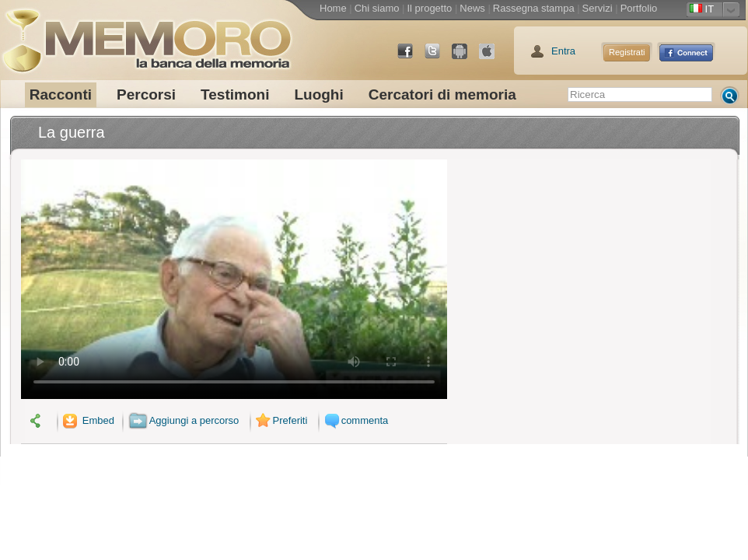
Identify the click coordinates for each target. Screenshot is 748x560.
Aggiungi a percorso (184, 420)
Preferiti (280, 420)
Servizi (598, 8)
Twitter (439, 57)
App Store (493, 57)
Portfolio (639, 8)
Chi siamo (377, 8)
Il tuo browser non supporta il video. (234, 279)
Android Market (466, 57)
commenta (355, 420)
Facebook (411, 57)
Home (333, 8)
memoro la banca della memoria (146, 35)
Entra (563, 51)
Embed (87, 420)
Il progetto (429, 8)
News (472, 8)
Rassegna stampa (534, 8)
